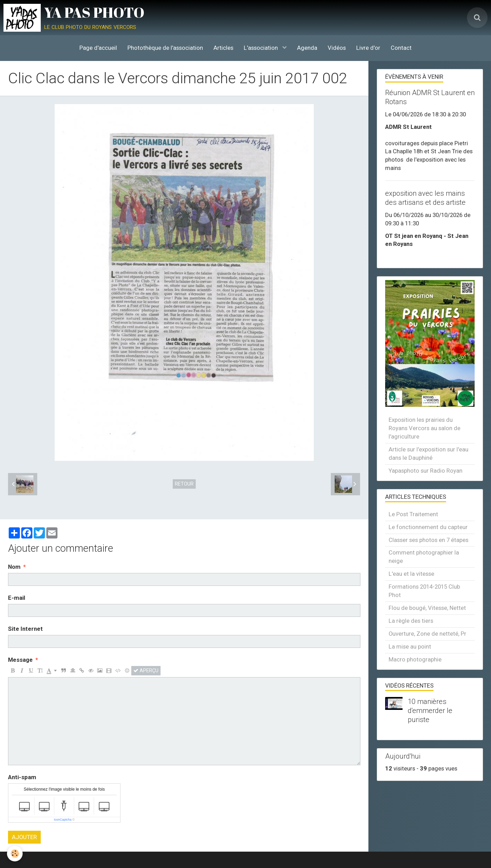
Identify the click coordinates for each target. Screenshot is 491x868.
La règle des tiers (411, 621)
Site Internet (25, 629)
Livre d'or (368, 48)
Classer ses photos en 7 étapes (428, 540)
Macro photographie (415, 659)
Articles (223, 48)
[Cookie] (15, 854)
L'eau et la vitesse (411, 574)
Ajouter (24, 837)
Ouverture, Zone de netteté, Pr (427, 634)
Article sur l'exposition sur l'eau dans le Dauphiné (428, 454)
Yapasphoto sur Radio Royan (426, 471)
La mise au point (410, 646)
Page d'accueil (98, 48)
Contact (401, 48)
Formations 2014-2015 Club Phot (424, 591)
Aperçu (146, 671)
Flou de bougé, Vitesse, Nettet (427, 608)
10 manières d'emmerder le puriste (430, 711)
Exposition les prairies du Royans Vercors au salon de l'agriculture (424, 428)
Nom (14, 567)
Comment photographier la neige (424, 557)
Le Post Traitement (413, 514)
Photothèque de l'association (165, 48)
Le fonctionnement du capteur (428, 527)
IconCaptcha (63, 820)
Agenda (307, 48)
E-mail (17, 598)
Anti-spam (22, 777)
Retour (184, 484)
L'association (262, 48)
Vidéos (337, 48)
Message (20, 660)
